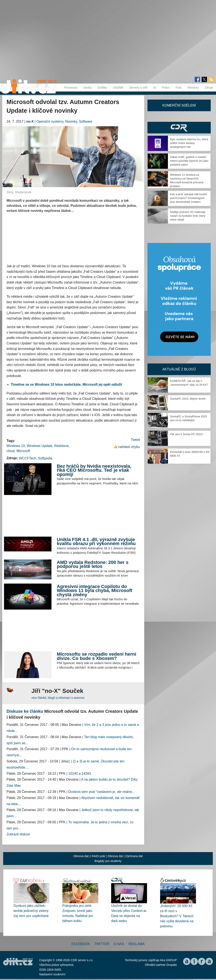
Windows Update (40, 446)
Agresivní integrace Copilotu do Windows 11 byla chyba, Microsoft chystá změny (94, 591)
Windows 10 (16, 446)
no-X (30, 121)
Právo (166, 88)
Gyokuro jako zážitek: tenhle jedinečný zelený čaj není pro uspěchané (31, 911)
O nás (119, 944)
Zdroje (209, 88)
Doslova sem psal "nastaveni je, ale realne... (101, 792)
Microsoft (23, 451)
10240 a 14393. (80, 774)
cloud (11, 451)
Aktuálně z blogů (179, 369)
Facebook (81, 944)
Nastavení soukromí (52, 974)
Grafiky (102, 88)
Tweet (135, 440)
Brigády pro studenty (108, 861)
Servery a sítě (138, 88)
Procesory (71, 88)
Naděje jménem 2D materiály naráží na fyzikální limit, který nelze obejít (188, 216)
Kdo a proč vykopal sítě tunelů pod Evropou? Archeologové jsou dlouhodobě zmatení (188, 198)
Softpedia (45, 458)
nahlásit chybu (129, 447)
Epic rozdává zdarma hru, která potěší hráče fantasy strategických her (189, 143)
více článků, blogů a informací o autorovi (58, 698)
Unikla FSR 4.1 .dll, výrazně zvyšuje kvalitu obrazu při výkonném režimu (96, 542)
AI (155, 88)
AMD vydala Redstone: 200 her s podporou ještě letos (93, 564)
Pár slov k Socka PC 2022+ (187, 434)
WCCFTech (28, 458)
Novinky (71, 121)
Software (86, 121)
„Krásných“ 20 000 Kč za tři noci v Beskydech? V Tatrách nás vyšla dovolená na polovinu (177, 916)
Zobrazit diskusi (18, 834)
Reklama (136, 944)
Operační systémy (50, 121)
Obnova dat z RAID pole (89, 856)
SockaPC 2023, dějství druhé (188, 399)
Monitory (193, 88)
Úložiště (118, 88)
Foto (179, 88)
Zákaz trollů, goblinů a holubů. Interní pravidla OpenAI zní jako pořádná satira (189, 161)
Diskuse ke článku (25, 711)
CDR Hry (179, 128)
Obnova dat (115, 856)
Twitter (102, 944)
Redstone (61, 446)
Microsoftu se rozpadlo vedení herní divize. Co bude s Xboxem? (97, 656)
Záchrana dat (134, 856)
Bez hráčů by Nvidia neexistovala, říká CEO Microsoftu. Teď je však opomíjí (94, 470)
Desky (87, 88)
